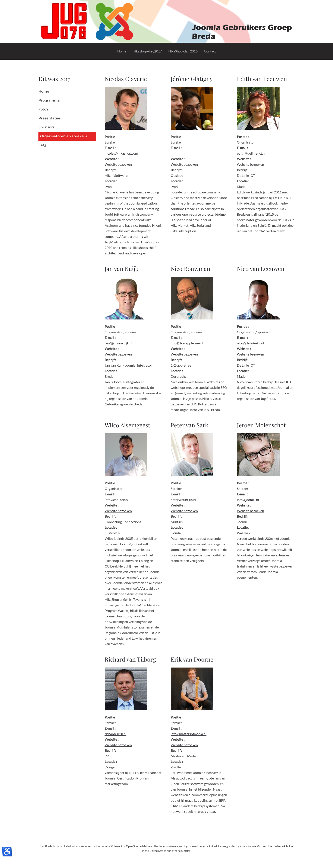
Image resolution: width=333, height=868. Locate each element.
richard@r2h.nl (116, 734)
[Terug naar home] (167, 21)
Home (122, 51)
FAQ (42, 145)
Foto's (44, 109)
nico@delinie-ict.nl (250, 343)
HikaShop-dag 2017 (147, 51)
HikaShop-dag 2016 (183, 51)
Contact (210, 51)
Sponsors (46, 127)
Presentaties (50, 118)
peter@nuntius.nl (183, 500)
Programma (49, 100)
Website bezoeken (118, 164)
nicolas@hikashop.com (121, 153)
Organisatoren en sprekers (64, 136)
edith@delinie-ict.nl (251, 153)
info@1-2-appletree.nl (187, 343)
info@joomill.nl (248, 500)
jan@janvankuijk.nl (118, 343)
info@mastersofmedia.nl (189, 734)
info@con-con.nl (117, 500)
